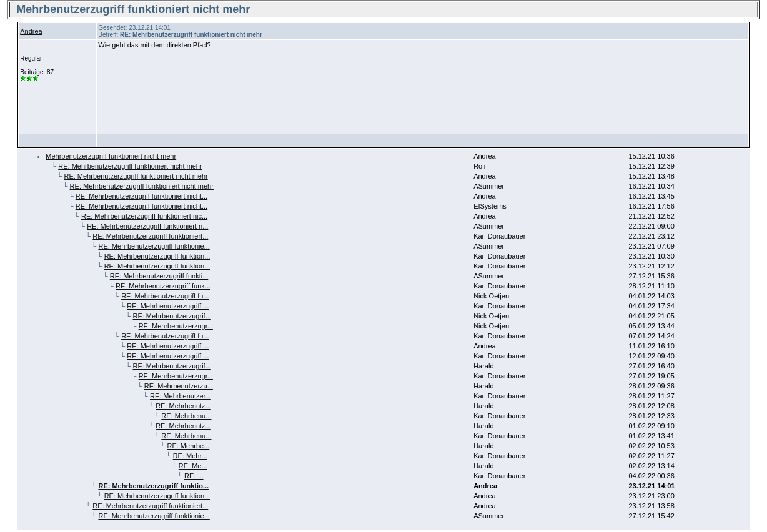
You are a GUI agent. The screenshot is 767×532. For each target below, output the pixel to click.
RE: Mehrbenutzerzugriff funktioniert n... (147, 226)
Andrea (31, 31)
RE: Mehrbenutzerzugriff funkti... (159, 276)
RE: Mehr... (190, 456)
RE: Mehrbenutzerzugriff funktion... (157, 256)
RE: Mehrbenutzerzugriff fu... (165, 296)
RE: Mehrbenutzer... (181, 396)
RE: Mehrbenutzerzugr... (176, 326)
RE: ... (194, 476)
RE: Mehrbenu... (186, 416)
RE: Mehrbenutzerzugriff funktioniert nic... (144, 216)
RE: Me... (193, 466)
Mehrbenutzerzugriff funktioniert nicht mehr (111, 156)
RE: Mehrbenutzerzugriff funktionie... (154, 246)
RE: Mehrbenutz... (183, 406)
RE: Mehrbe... (188, 446)
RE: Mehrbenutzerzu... (179, 386)
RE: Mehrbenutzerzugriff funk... (163, 286)
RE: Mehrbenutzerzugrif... (171, 316)
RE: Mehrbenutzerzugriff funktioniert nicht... (141, 196)
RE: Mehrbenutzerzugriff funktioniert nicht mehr (130, 166)
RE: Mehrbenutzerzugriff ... (168, 306)
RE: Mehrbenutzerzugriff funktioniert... (150, 236)
